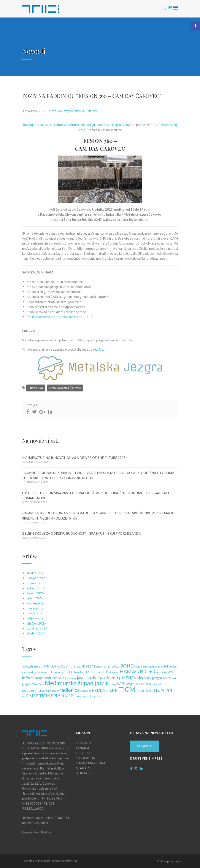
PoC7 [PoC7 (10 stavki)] (158, 684)
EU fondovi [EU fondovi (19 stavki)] (77, 672)
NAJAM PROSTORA (91, 763)
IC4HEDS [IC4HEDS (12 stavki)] (167, 672)
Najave (93, 111)
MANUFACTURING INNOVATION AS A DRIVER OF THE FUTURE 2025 (74, 458)
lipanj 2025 (35, 598)
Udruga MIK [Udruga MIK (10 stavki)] (80, 696)
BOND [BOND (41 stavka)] (127, 666)
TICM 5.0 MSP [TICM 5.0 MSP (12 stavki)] (144, 691)
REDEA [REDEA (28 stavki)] (98, 690)
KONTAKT (84, 773)
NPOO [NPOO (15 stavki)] (150, 684)
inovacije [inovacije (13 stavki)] (71, 678)
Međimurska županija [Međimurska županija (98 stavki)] (72, 683)
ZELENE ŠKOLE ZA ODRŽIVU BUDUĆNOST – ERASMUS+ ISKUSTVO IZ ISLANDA (82, 533)
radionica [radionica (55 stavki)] (70, 690)
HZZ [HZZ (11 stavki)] (158, 672)
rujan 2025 (34, 583)
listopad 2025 (37, 578)
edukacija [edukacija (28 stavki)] (169, 666)
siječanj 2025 (36, 623)
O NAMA (83, 748)
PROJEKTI (84, 753)
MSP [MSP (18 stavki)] (130, 684)
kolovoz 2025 (37, 588)
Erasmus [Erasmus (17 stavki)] (57, 672)
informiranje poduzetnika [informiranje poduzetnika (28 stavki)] (43, 678)
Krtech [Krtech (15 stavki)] (101, 678)
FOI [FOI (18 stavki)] (89, 672)
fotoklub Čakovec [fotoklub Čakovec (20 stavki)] (106, 672)
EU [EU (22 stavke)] (66, 672)
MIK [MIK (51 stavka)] (105, 683)
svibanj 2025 (36, 603)
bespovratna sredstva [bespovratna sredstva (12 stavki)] (107, 667)
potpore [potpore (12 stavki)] (46, 691)
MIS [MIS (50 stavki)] (121, 683)
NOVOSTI (84, 743)
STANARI (83, 768)
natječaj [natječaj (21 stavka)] (140, 684)
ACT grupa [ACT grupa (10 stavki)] (75, 667)
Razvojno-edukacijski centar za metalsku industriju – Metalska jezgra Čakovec (79, 125)
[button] (196, 26)
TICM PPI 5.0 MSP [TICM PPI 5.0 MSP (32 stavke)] (56, 696)
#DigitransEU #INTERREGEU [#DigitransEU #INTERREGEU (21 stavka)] (45, 666)
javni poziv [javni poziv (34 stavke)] (87, 678)
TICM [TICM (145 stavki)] (127, 689)
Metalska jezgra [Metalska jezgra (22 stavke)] (149, 678)
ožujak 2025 (35, 613)
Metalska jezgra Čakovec (67, 111)
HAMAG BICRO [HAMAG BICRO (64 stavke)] (137, 671)
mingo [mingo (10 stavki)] (113, 684)
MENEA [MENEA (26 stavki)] (129, 678)
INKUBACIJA (86, 758)
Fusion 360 (36, 388)
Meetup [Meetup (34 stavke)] (114, 678)
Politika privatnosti (169, 861)
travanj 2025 (36, 608)
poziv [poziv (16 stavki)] (55, 691)
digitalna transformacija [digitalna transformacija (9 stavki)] (147, 667)
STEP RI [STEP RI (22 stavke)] (112, 690)
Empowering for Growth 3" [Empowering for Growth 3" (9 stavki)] (36, 672)
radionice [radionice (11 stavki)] (86, 691)
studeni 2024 (36, 633)
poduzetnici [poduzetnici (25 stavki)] (32, 690)
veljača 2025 (36, 618)
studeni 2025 (36, 573)
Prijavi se (145, 746)
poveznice (96, 349)
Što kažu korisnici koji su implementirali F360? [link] (59, 317)
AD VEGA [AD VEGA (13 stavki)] (87, 666)
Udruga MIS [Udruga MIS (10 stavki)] (94, 696)
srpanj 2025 (35, 593)
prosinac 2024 (37, 628)
